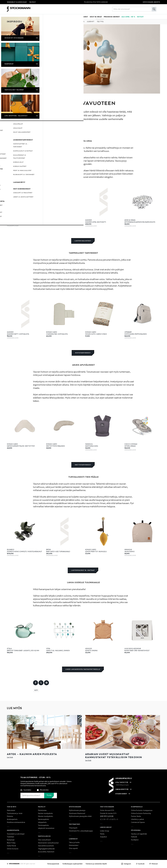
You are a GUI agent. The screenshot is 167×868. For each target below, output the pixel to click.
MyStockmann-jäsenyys (77, 811)
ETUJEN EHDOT (121, 794)
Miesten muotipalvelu (46, 816)
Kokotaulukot (74, 846)
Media (102, 834)
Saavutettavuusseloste (46, 846)
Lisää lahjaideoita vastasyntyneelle (83, 669)
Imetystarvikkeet (83, 465)
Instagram (127, 864)
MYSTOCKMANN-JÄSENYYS (151, 2)
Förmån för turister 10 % (108, 814)
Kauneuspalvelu (44, 819)
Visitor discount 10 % (107, 811)
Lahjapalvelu (42, 822)
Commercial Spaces (138, 822)
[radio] (26, 790)
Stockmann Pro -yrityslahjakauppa (81, 831)
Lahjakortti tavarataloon (46, 828)
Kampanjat (11, 840)
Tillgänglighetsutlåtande (46, 849)
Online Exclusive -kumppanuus (142, 811)
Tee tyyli (100, 22)
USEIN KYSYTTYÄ (122, 789)
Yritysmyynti (73, 828)
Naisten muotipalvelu (45, 814)
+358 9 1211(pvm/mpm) (122, 785)
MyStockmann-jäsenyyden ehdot (80, 816)
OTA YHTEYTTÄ (122, 783)
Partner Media (136, 816)
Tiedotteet (10, 837)
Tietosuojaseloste (53, 864)
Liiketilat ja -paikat (137, 819)
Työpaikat (103, 837)
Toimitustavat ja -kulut (15, 814)
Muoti (66, 22)
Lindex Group (105, 831)
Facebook (141, 864)
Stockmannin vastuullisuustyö (48, 843)
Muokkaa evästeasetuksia (16, 822)
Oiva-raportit (73, 849)
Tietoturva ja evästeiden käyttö (96, 864)
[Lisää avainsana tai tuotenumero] (134, 9)
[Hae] (154, 9)
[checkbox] (49, 791)
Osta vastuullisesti (44, 840)
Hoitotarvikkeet (83, 353)
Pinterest (155, 864)
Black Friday (11, 843)
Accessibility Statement (46, 852)
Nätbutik (134, 837)
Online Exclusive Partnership (141, 814)
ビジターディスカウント (109, 819)
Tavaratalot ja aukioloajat (17, 2)
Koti (83, 22)
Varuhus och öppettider (139, 834)
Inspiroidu (15, 22)
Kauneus (75, 22)
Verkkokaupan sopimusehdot (72, 864)
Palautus (10, 816)
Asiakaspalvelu (12, 819)
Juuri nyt (91, 22)
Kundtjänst (135, 840)
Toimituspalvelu (43, 825)
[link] (71, 17)
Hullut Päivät (11, 846)
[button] (25, 17)
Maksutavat (11, 811)
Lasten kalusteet (83, 241)
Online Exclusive (13, 849)
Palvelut (33, 2)
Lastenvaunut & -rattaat (83, 570)
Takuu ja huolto (74, 843)
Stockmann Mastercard (77, 814)
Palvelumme (42, 811)
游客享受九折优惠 (107, 816)
